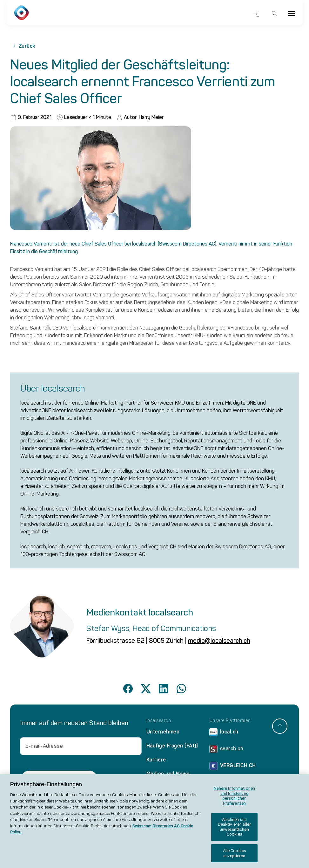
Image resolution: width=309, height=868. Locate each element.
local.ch (224, 733)
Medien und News (168, 774)
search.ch (226, 750)
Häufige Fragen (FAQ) (172, 746)
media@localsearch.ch (219, 641)
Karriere (156, 760)
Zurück (23, 46)
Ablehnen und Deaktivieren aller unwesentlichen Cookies (234, 830)
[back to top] (280, 726)
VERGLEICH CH (233, 767)
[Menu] (291, 14)
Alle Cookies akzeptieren (235, 857)
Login (257, 14)
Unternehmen (163, 732)
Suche (275, 14)
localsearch (159, 721)
